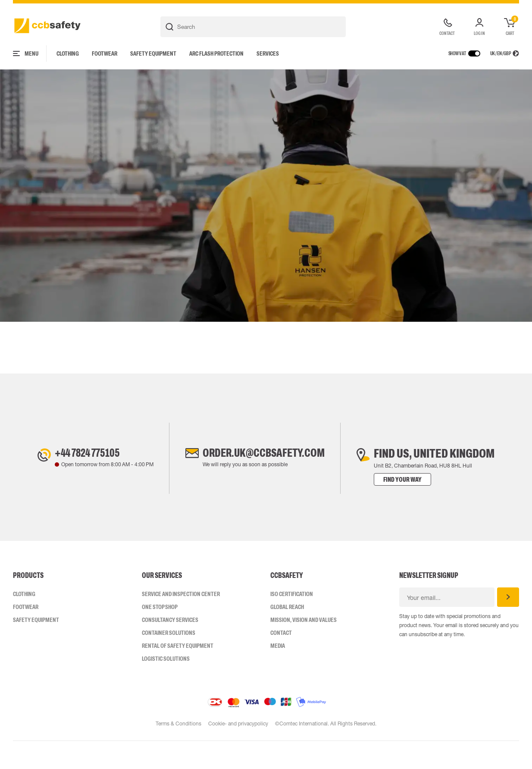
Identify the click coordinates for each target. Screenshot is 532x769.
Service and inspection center (181, 622)
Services (268, 53)
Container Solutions (169, 661)
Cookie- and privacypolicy (238, 752)
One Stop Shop (160, 635)
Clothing (68, 53)
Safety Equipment (153, 53)
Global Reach (287, 635)
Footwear (105, 53)
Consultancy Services (170, 648)
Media (278, 674)
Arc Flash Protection (216, 53)
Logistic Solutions (166, 687)
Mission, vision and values (304, 648)
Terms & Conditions (178, 752)
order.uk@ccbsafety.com (264, 481)
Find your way (409, 507)
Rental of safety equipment (178, 674)
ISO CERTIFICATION (292, 622)
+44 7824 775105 (85, 481)
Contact (281, 661)
